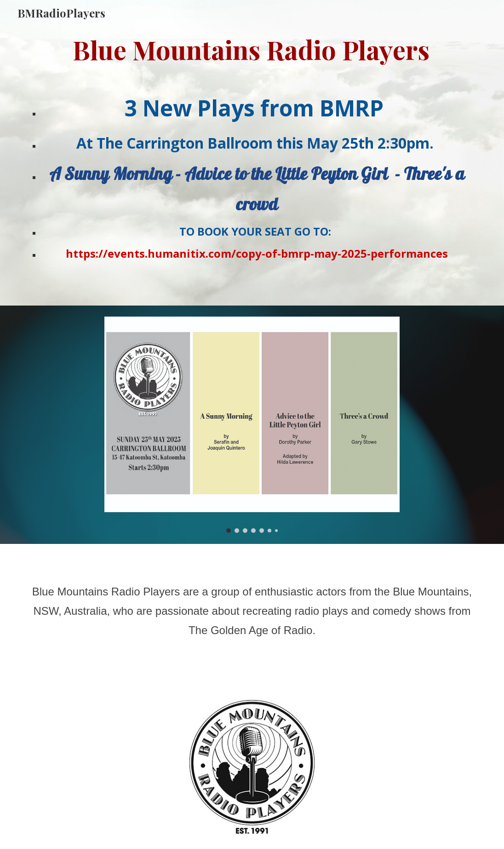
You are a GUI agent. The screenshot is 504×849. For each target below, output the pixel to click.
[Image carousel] (252, 425)
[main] (252, 49)
